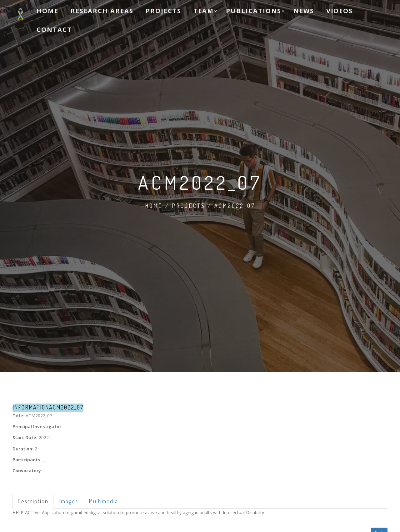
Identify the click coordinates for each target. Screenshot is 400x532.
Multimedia (103, 501)
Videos (340, 11)
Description (33, 501)
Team (204, 11)
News (304, 11)
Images (69, 501)
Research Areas (102, 11)
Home (47, 11)
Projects (163, 11)
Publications (254, 11)
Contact (54, 30)
